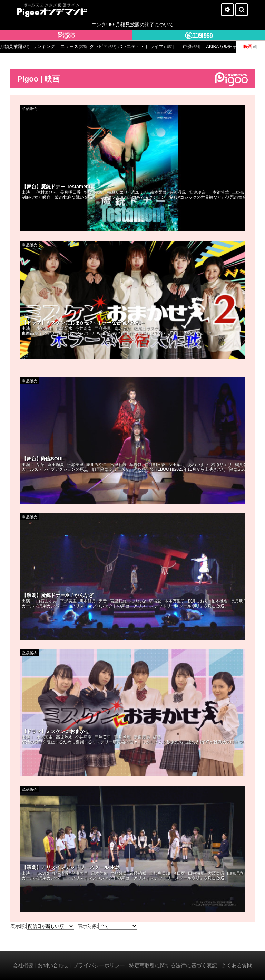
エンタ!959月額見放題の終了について (132, 25)
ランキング (44, 47)
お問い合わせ (53, 965)
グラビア (103, 47)
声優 (192, 47)
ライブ (162, 47)
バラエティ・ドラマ (132, 47)
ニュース (74, 47)
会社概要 (23, 965)
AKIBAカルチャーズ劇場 (221, 47)
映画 (250, 47)
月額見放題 (15, 47)
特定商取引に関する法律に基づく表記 (173, 965)
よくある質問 (237, 965)
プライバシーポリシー (99, 965)
